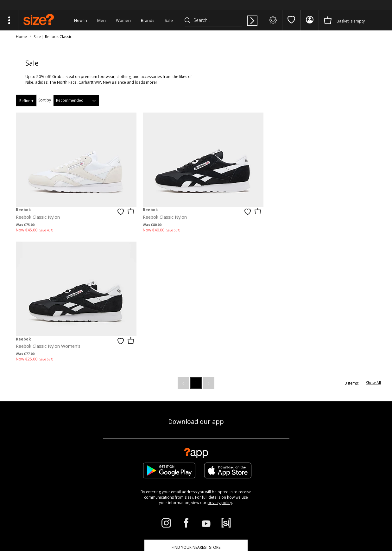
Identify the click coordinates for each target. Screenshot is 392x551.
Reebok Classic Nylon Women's (292, 213)
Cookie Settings (351, 444)
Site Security (357, 527)
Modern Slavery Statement (196, 465)
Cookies (319, 527)
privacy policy (220, 370)
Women (123, 20)
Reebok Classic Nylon (38, 213)
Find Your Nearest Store (196, 415)
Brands (148, 20)
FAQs (267, 527)
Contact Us (310, 444)
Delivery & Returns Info (129, 444)
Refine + (26, 101)
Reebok (23, 206)
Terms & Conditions (292, 527)
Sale (169, 20)
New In (81, 20)
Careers (336, 527)
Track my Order (42, 444)
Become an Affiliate (266, 444)
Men (101, 20)
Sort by (45, 100)
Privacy (376, 527)
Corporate (175, 444)
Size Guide (82, 444)
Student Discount (217, 444)
